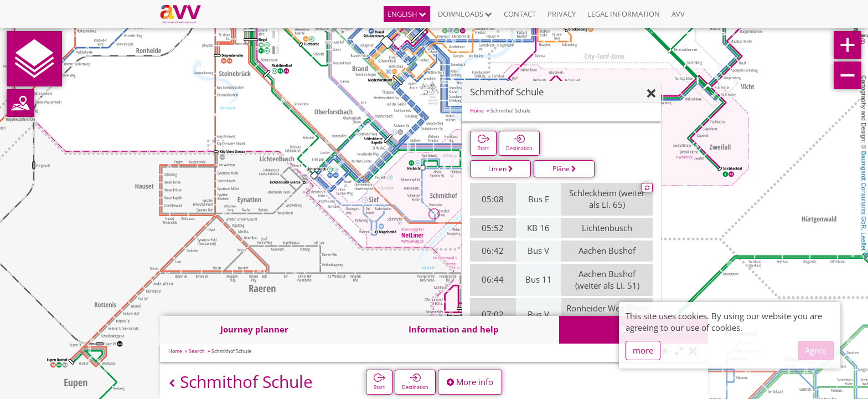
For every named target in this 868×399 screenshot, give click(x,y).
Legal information (624, 14)
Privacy (562, 14)
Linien (501, 169)
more (643, 350)
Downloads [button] (465, 14)
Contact (520, 14)
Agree (816, 350)
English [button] (407, 14)
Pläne (564, 169)
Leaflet (864, 241)
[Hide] (651, 94)
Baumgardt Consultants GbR (864, 190)
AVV (678, 14)
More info (470, 382)
